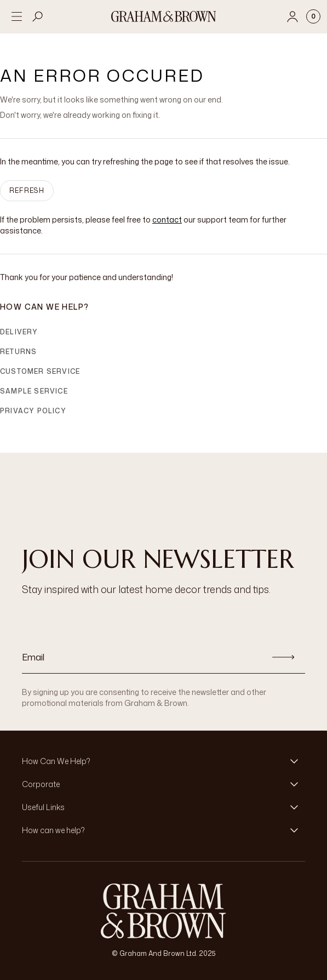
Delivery (19, 332)
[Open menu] (16, 16)
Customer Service (40, 371)
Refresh (27, 190)
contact (167, 220)
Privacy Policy (33, 411)
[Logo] (164, 16)
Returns (18, 352)
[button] (163, 761)
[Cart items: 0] (313, 16)
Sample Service (34, 391)
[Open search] (38, 16)
